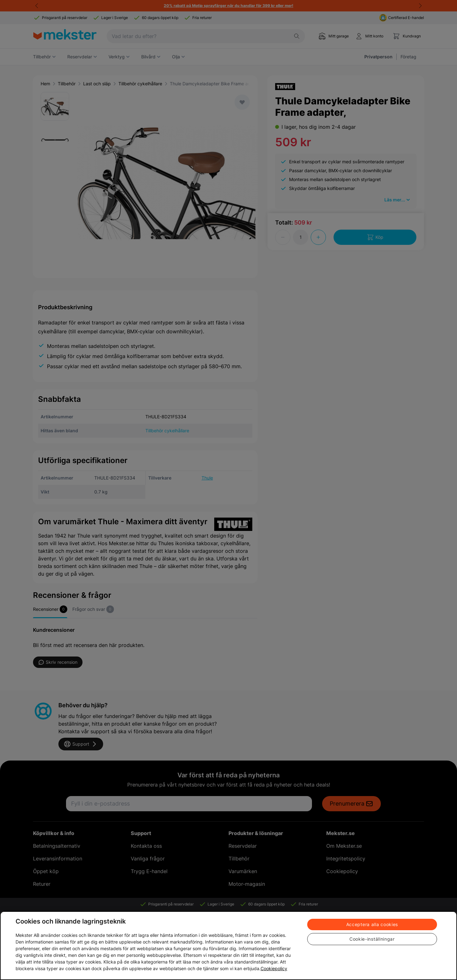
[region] (228, 946)
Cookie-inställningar (372, 939)
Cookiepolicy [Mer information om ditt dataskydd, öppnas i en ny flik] (274, 968)
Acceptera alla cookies (372, 924)
